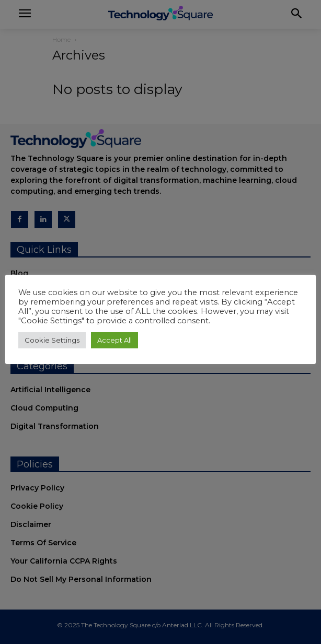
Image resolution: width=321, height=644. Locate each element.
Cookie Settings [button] (52, 340)
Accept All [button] (114, 340)
